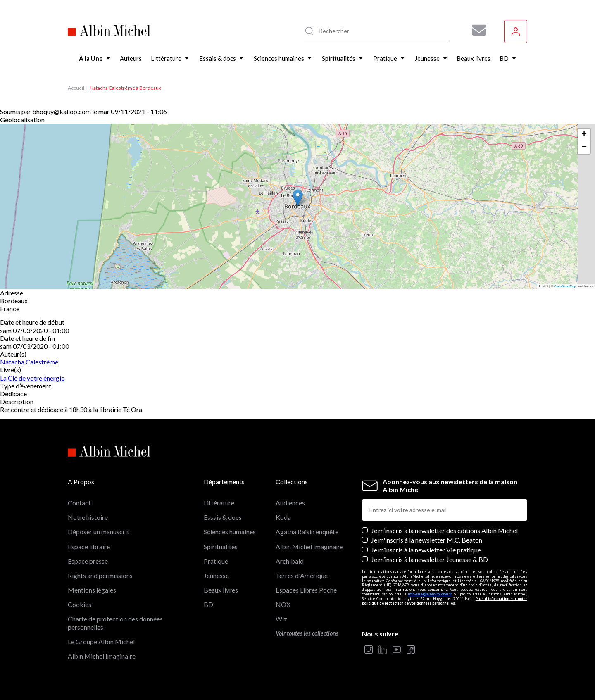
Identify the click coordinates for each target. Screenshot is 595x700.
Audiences (290, 503)
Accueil (76, 88)
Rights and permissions (100, 575)
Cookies (80, 604)
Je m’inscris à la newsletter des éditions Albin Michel (444, 530)
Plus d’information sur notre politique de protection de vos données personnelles (445, 601)
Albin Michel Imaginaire (102, 656)
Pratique (216, 561)
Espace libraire (89, 546)
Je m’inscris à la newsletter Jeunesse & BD (430, 559)
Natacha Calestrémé (29, 362)
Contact (79, 503)
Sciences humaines (230, 532)
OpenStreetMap (565, 286)
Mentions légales (92, 590)
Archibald (290, 561)
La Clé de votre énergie (32, 378)
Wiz (281, 619)
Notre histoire (88, 517)
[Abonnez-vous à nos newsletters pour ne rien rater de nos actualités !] (476, 30)
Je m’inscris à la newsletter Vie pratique (426, 550)
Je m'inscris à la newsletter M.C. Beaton (427, 540)
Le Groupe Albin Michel (101, 642)
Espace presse (88, 561)
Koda (283, 517)
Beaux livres (221, 590)
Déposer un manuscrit (99, 532)
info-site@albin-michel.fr (430, 594)
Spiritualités (221, 546)
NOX (283, 604)
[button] (298, 198)
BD (208, 604)
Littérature (219, 503)
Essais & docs (223, 517)
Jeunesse (216, 575)
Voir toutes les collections (307, 633)
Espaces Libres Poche (306, 590)
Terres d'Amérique (302, 575)
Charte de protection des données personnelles (115, 623)
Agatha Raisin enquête (307, 532)
